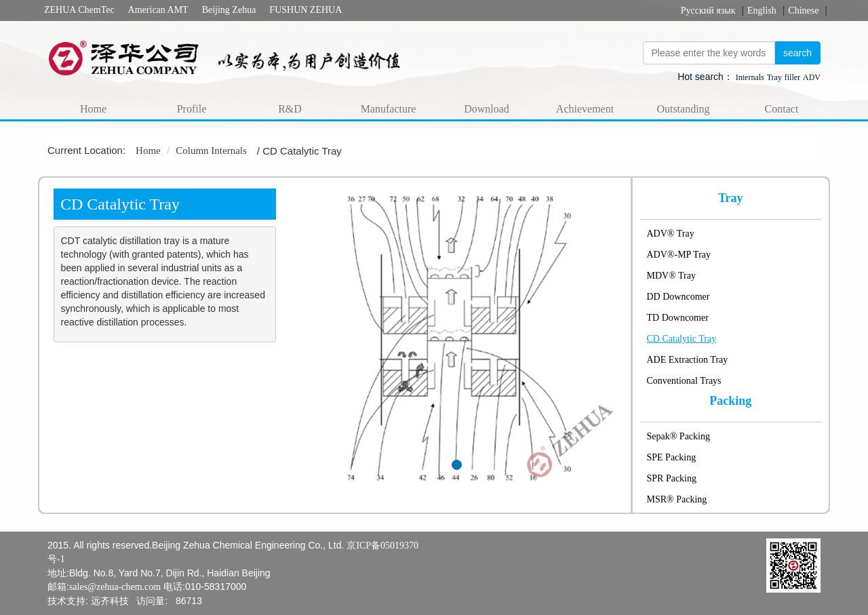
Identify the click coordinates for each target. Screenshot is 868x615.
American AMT (158, 10)
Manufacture (389, 109)
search (797, 53)
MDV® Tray (672, 276)
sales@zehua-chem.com (115, 587)
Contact (782, 109)
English (762, 11)
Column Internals (211, 151)
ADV (812, 77)
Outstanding (683, 109)
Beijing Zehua (229, 10)
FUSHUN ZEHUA (305, 10)
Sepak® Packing (678, 436)
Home (93, 109)
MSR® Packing (677, 499)
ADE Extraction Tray (688, 360)
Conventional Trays (684, 381)
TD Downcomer (678, 318)
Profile (192, 109)
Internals (750, 77)
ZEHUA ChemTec (79, 10)
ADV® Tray (671, 234)
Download (487, 109)
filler (792, 77)
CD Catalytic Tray (682, 339)
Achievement (585, 109)
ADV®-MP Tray (679, 255)
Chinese (803, 11)
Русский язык (708, 11)
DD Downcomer (678, 297)
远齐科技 (110, 601)
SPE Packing (672, 457)
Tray (774, 77)
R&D (290, 109)
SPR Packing (672, 478)
